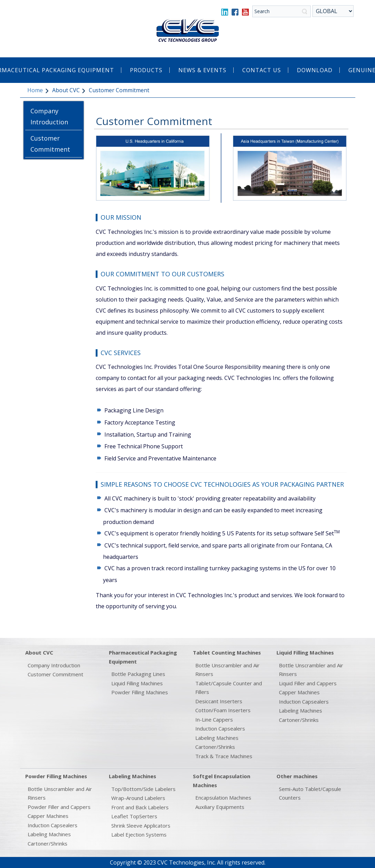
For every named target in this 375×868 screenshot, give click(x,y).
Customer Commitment (50, 144)
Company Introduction (49, 116)
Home (35, 90)
